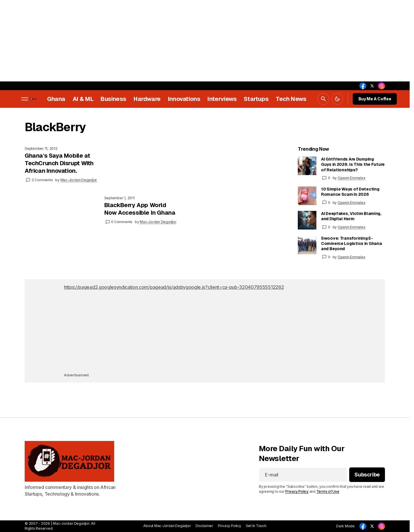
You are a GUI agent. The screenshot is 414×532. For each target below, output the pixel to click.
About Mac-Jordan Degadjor (167, 526)
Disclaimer (204, 526)
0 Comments (122, 222)
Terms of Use (328, 491)
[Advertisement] (174, 41)
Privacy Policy (297, 491)
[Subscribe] (367, 475)
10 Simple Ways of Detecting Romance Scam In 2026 (350, 192)
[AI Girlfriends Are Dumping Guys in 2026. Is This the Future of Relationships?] (307, 166)
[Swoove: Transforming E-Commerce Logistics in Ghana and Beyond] (307, 245)
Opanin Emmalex (352, 178)
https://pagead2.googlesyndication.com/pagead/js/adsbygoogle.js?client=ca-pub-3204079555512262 (174, 287)
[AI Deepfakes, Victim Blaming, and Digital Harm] (307, 220)
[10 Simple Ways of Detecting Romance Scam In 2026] (307, 196)
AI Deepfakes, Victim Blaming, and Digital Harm (351, 216)
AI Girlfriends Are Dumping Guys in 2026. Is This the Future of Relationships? (353, 164)
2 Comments (42, 180)
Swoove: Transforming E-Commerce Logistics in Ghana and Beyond (351, 243)
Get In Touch (256, 526)
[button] (25, 99)
